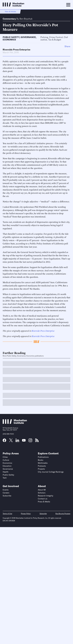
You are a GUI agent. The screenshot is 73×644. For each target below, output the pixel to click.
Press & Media (44, 502)
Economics (9, 40)
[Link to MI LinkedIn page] (17, 441)
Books (41, 460)
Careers (6, 493)
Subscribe (7, 496)
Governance (28, 37)
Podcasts (42, 466)
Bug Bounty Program (63, 514)
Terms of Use (7, 514)
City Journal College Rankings (51, 472)
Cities (5, 457)
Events (6, 490)
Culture (6, 460)
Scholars (42, 493)
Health (6, 472)
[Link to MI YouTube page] (24, 441)
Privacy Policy (26, 514)
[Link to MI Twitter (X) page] (11, 441)
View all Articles (10, 12)
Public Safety (11, 37)
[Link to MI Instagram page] (30, 441)
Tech (5, 478)
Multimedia (43, 463)
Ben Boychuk (26, 19)
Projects (41, 469)
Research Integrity (46, 496)
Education (7, 466)
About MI (42, 490)
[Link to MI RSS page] (37, 441)
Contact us (43, 499)
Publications (43, 457)
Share (67, 46)
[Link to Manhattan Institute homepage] (15, 423)
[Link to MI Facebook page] (4, 441)
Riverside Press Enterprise (16, 50)
